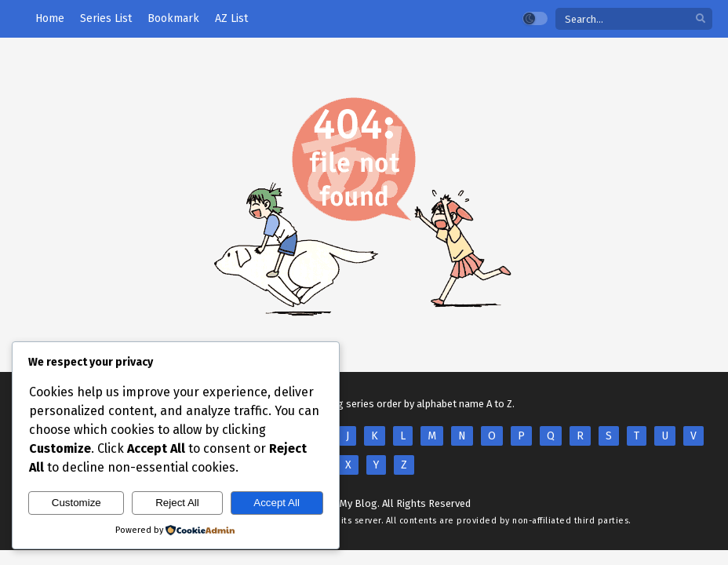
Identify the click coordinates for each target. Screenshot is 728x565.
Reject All (177, 503)
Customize (76, 503)
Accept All (277, 503)
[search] (701, 19)
